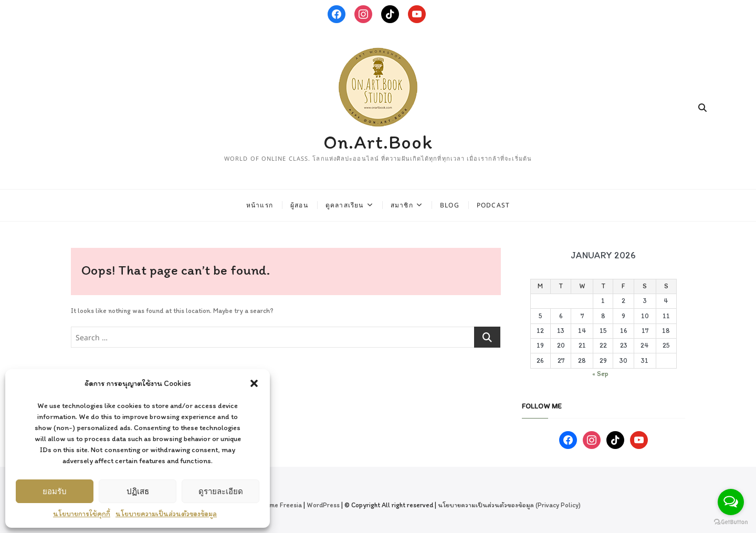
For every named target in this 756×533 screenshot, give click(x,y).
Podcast (493, 205)
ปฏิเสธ (138, 491)
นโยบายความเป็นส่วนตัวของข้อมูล (166, 514)
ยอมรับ (55, 491)
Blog (450, 205)
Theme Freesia (280, 505)
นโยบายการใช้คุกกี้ (82, 514)
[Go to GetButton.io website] (731, 522)
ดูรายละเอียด (221, 491)
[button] (254, 383)
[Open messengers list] (731, 502)
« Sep (600, 374)
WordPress (323, 505)
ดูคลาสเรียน (345, 205)
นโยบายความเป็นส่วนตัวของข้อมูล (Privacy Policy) (509, 505)
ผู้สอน (299, 205)
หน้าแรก (260, 205)
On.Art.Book (378, 142)
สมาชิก (402, 205)
